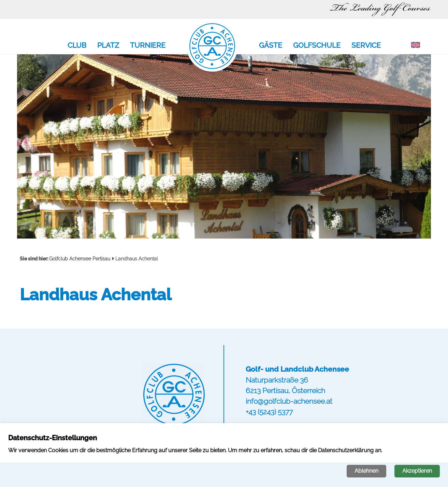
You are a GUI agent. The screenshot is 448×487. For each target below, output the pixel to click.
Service (366, 46)
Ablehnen (366, 471)
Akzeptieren (417, 471)
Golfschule (317, 46)
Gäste (271, 46)
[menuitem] (416, 45)
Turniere (148, 46)
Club (77, 46)
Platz (108, 46)
